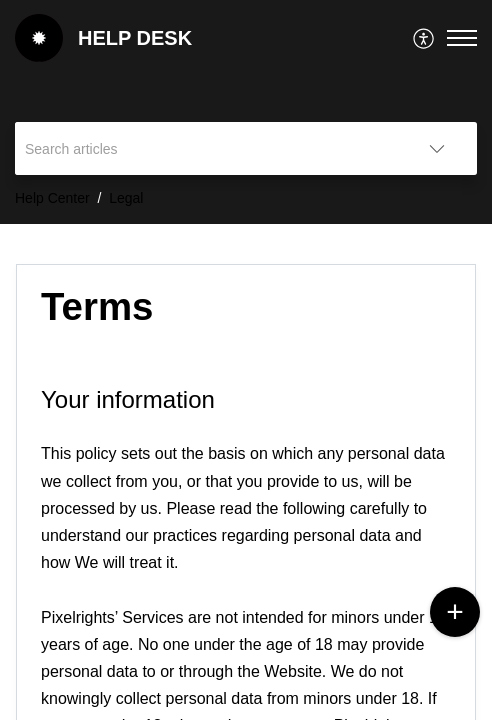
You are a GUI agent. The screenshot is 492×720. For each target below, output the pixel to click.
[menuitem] (424, 38)
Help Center (52, 198)
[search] (206, 148)
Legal (126, 198)
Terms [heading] (97, 306)
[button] (424, 38)
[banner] (246, 112)
